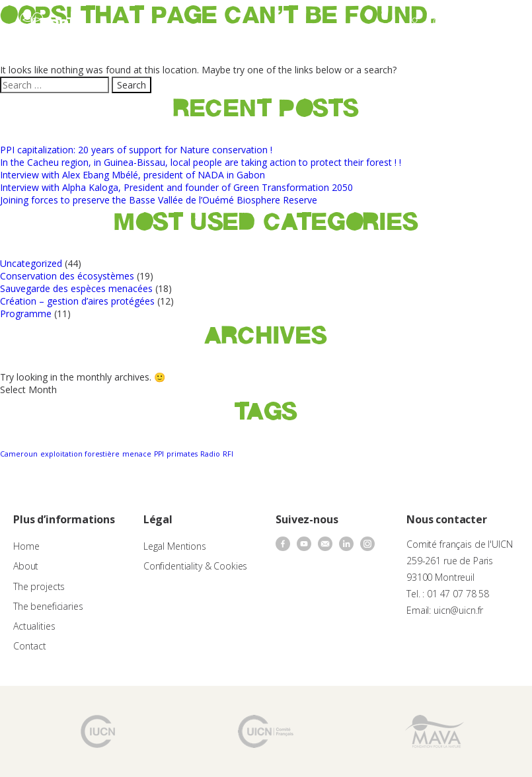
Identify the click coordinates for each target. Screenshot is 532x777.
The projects (39, 586)
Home (26, 546)
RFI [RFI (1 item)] (228, 454)
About (26, 566)
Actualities (34, 626)
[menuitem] (469, 24)
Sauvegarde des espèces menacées (76, 288)
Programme (26, 314)
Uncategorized (31, 263)
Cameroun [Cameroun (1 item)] (19, 454)
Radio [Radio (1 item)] (210, 454)
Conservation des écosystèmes (67, 276)
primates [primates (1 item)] (182, 454)
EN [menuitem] (463, 23)
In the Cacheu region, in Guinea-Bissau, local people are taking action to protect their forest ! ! (201, 162)
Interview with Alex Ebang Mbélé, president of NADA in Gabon (133, 175)
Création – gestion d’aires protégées (77, 301)
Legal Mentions (175, 546)
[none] (469, 24)
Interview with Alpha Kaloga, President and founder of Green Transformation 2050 (176, 187)
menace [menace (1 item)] (137, 454)
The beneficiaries (48, 606)
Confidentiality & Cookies (196, 566)
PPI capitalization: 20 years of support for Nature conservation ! (136, 150)
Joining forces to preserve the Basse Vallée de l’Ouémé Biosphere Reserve (159, 200)
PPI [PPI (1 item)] (159, 454)
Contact (30, 646)
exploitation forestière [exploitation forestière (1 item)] (80, 454)
